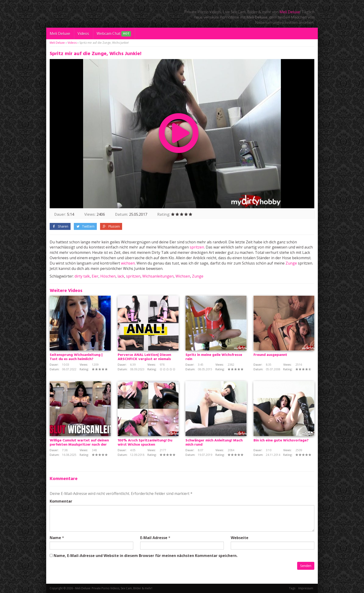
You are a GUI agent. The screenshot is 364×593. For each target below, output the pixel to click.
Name (55, 538)
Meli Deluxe (290, 12)
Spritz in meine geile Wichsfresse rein (214, 357)
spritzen (197, 247)
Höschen (108, 276)
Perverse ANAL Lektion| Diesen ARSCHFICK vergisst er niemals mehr (144, 359)
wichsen (128, 263)
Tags (292, 588)
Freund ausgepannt (270, 355)
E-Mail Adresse (154, 538)
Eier (95, 276)
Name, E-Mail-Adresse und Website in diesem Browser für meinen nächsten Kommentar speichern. (146, 556)
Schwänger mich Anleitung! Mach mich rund (214, 443)
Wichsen (183, 276)
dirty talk (82, 276)
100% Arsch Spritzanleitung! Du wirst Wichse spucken (145, 443)
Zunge (291, 263)
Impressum (306, 588)
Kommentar (61, 501)
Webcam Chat (114, 34)
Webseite (240, 538)
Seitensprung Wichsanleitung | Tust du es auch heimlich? (76, 357)
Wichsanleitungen (158, 276)
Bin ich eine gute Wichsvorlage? (281, 441)
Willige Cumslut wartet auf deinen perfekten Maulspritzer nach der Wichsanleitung (79, 445)
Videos (83, 33)
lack (121, 276)
